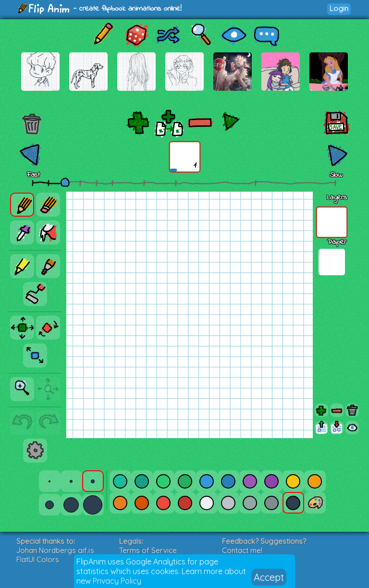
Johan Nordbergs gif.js (55, 550)
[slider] (65, 182)
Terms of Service (148, 550)
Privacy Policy (117, 581)
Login (339, 8)
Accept (269, 577)
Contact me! (242, 550)
